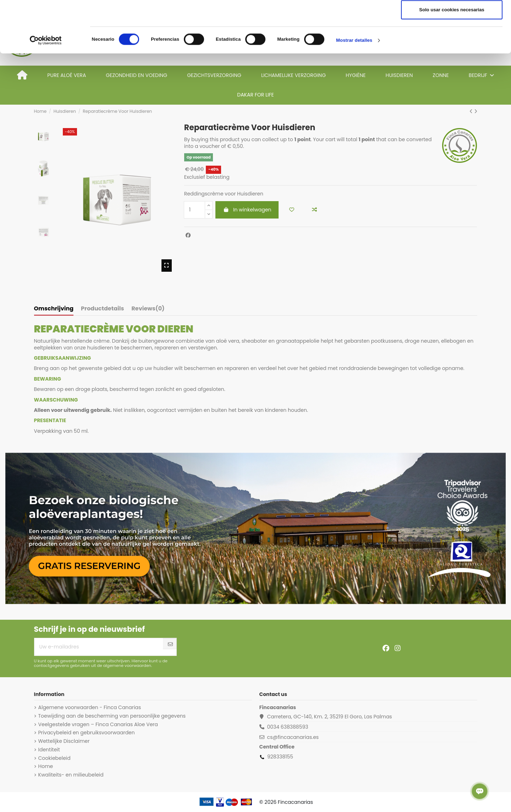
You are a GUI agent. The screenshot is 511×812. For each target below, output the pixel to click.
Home (46, 766)
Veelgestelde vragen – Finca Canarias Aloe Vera (98, 724)
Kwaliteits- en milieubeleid (71, 775)
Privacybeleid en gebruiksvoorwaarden (87, 733)
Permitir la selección (452, 40)
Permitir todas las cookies (452, 18)
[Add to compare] (314, 210)
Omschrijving (54, 309)
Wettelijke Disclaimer (64, 741)
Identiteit (49, 750)
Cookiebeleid (54, 758)
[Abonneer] (170, 644)
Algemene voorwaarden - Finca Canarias (90, 707)
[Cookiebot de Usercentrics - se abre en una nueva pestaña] (46, 92)
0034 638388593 (287, 727)
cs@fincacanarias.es (293, 737)
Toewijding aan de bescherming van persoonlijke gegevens (112, 716)
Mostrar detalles (354, 92)
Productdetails (102, 309)
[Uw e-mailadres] (99, 647)
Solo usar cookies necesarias (452, 61)
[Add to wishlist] (292, 210)
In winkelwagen (247, 210)
